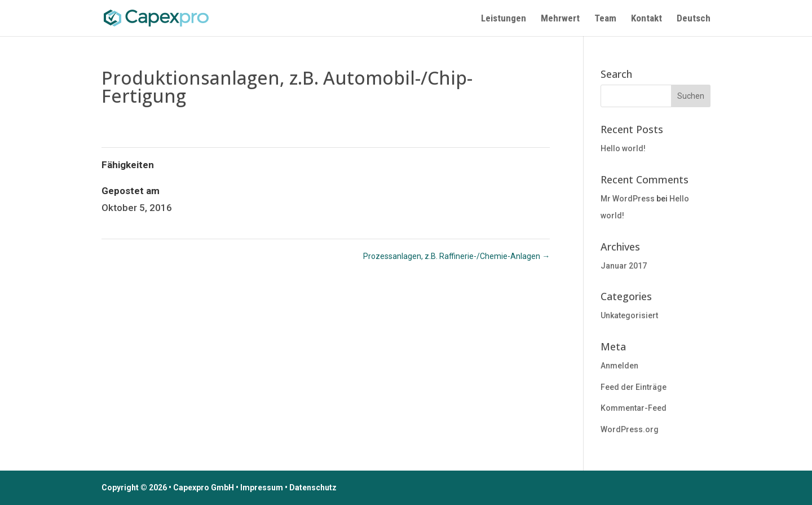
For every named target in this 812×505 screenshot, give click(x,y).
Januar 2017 (624, 266)
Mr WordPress (628, 199)
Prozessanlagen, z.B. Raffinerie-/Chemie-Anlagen (456, 256)
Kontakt (646, 19)
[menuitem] (694, 25)
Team (605, 19)
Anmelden (619, 366)
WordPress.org (630, 429)
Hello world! (623, 148)
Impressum (262, 488)
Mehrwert (560, 19)
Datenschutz (313, 488)
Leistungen (504, 19)
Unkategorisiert (629, 315)
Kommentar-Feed (634, 408)
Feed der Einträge (634, 387)
